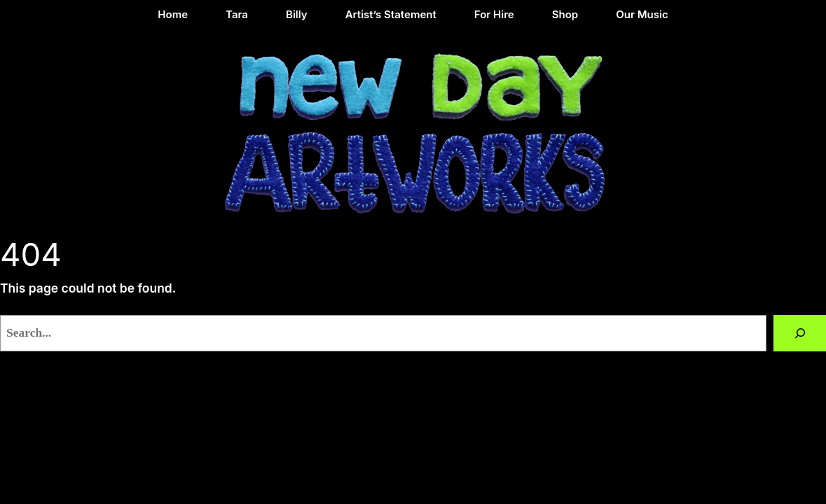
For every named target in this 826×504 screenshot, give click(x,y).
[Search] (800, 333)
